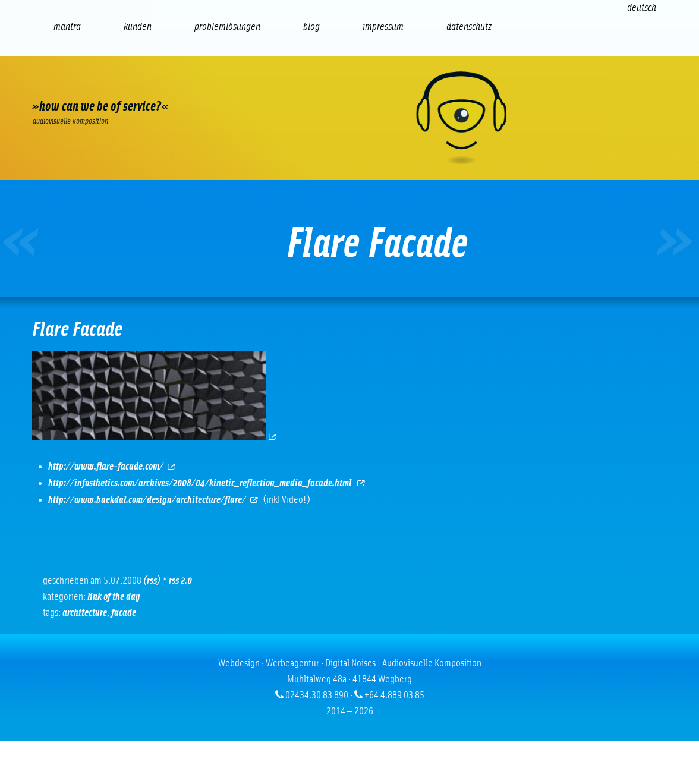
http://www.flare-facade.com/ (112, 467)
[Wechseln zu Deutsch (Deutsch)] (642, 8)
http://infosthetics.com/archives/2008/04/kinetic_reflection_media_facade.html (207, 483)
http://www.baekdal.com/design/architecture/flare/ (154, 500)
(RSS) (152, 581)
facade (124, 613)
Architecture (85, 613)
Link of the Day (114, 597)
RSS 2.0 (180, 581)
